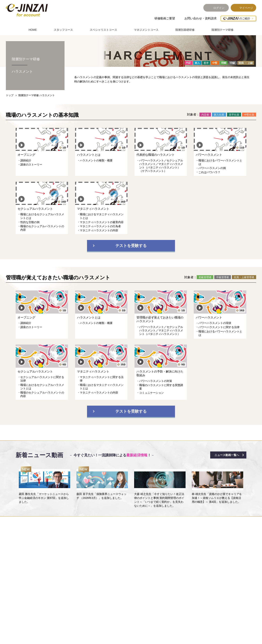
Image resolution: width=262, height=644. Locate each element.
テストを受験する (131, 246)
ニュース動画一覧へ (227, 455)
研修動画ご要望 (165, 18)
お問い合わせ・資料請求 (201, 18)
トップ (10, 95)
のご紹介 (237, 18)
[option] (44, 485)
